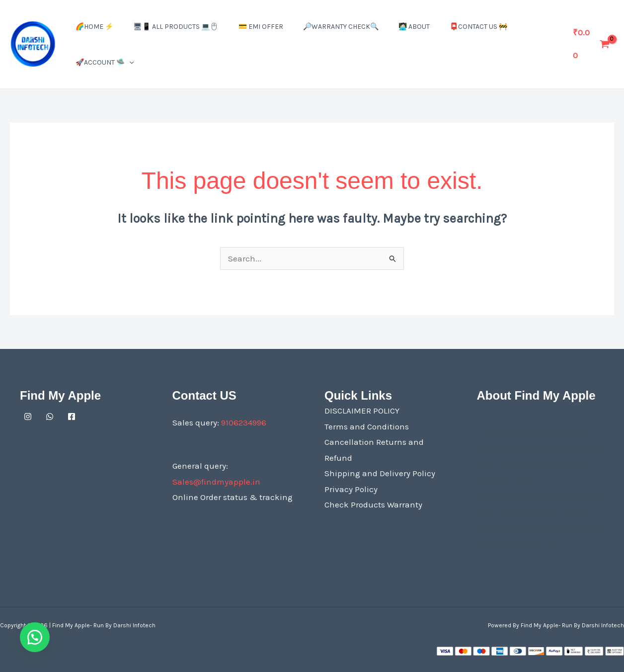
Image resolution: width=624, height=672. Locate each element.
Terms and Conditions (367, 426)
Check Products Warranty (373, 504)
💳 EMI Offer (261, 27)
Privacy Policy (351, 489)
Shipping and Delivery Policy (380, 473)
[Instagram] (28, 417)
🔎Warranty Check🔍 (341, 27)
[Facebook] (72, 417)
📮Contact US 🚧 (478, 27)
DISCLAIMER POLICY (362, 411)
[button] (129, 62)
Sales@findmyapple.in (216, 482)
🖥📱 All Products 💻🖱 (176, 27)
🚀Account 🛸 (105, 62)
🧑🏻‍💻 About (414, 27)
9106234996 (244, 422)
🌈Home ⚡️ (94, 27)
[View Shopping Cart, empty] (591, 44)
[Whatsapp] (50, 417)
